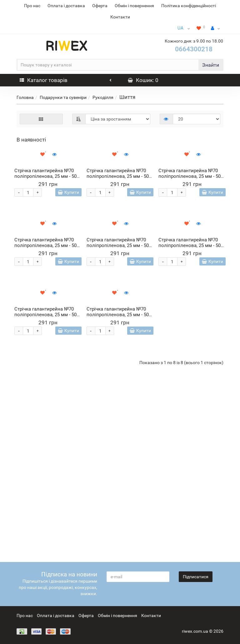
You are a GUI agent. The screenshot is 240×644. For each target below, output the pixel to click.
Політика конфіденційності (189, 6)
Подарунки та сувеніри (63, 97)
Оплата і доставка (66, 6)
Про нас (32, 6)
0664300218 (194, 49)
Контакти (120, 17)
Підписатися (196, 577)
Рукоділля (103, 97)
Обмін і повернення (134, 6)
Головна (25, 97)
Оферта (100, 6)
